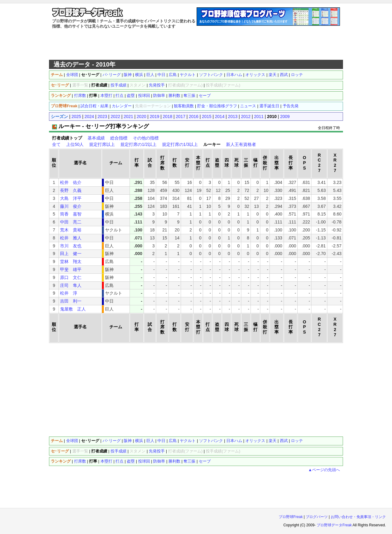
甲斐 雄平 (71, 269)
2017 (181, 116)
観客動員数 (184, 106)
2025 (76, 116)
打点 (119, 95)
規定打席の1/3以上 (180, 144)
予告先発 (291, 106)
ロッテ (297, 75)
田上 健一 (71, 254)
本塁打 (106, 95)
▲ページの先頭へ (324, 470)
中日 (161, 75)
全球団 (72, 75)
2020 (141, 116)
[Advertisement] (196, 44)
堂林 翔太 (71, 261)
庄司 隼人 (71, 285)
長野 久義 (71, 190)
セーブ (205, 95)
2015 (207, 116)
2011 (259, 116)
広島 (173, 75)
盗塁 (131, 95)
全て (56, 144)
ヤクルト (188, 75)
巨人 (150, 75)
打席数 (80, 95)
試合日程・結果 (94, 106)
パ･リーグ (112, 75)
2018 (167, 116)
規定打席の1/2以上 (138, 144)
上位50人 (75, 144)
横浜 (139, 75)
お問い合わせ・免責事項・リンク (358, 517)
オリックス (255, 75)
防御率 (159, 95)
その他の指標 (146, 138)
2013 (233, 116)
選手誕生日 (269, 106)
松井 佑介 (71, 182)
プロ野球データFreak (334, 525)
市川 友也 (71, 246)
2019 (155, 116)
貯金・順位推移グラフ (217, 106)
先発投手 (157, 85)
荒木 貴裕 (71, 230)
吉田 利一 (71, 301)
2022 (115, 116)
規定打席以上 (102, 144)
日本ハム (234, 75)
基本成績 (96, 138)
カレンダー (122, 106)
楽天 (273, 75)
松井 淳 (69, 293)
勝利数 (174, 95)
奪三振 (189, 95)
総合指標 (119, 138)
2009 (285, 116)
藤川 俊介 (71, 206)
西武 (284, 75)
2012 (246, 116)
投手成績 (119, 85)
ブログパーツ (317, 517)
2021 (128, 116)
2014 (220, 116)
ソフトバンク (211, 75)
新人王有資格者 (241, 144)
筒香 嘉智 (71, 214)
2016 (194, 116)
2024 (89, 116)
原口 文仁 (71, 277)
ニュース (248, 106)
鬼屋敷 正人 (73, 309)
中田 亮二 (71, 222)
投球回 (144, 95)
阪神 (128, 75)
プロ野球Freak (291, 517)
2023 (102, 116)
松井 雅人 (71, 238)
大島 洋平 (71, 198)
